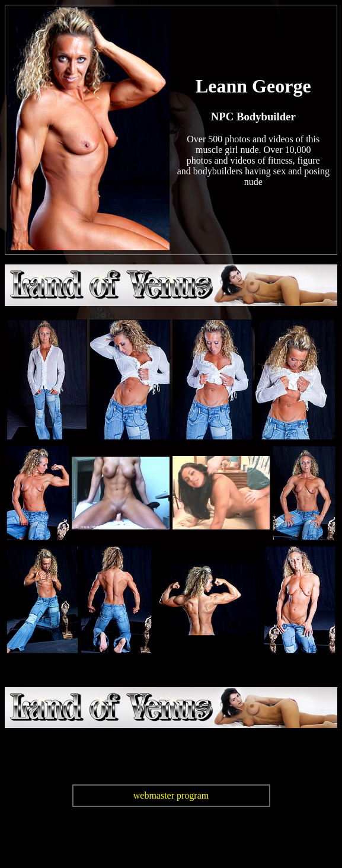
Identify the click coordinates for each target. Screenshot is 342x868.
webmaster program (171, 795)
